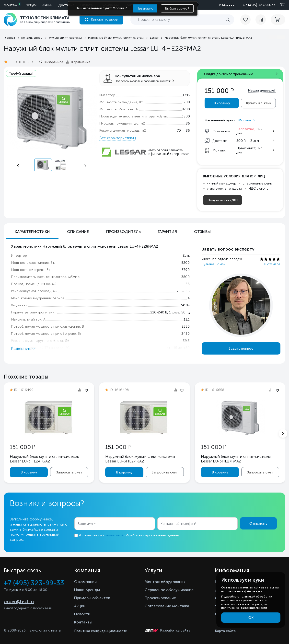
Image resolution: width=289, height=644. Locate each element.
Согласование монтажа (167, 606)
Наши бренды (87, 590)
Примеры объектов (92, 598)
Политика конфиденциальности (101, 631)
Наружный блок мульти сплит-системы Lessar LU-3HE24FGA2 (45, 459)
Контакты (83, 622)
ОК (251, 618)
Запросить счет (69, 472)
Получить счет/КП (223, 200)
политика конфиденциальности (244, 608)
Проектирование (160, 598)
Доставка (66, 5)
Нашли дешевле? (262, 90)
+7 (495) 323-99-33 (259, 5)
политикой (115, 535)
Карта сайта (225, 631)
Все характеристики (117, 138)
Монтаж (11, 5)
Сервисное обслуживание (169, 590)
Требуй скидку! (21, 74)
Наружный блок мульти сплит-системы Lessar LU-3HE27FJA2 (140, 459)
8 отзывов (272, 264)
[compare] (261, 20)
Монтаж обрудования (165, 582)
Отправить (258, 523)
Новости (82, 614)
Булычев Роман (214, 264)
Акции (47, 5)
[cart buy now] (278, 20)
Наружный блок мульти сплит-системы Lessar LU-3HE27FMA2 (236, 459)
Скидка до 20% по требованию (229, 74)
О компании (85, 582)
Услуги (31, 5)
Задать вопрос (241, 349)
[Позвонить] (280, 5)
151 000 (22, 447)
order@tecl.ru (19, 601)
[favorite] (248, 20)
